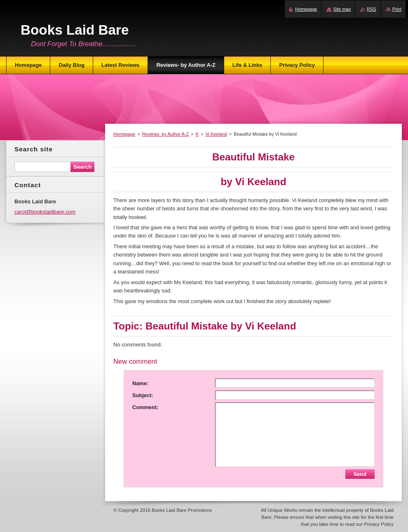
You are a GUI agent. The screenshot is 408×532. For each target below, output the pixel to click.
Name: (140, 383)
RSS (371, 9)
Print (397, 9)
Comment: (145, 407)
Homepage (124, 134)
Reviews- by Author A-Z (166, 134)
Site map (342, 9)
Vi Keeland (216, 134)
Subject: (143, 395)
